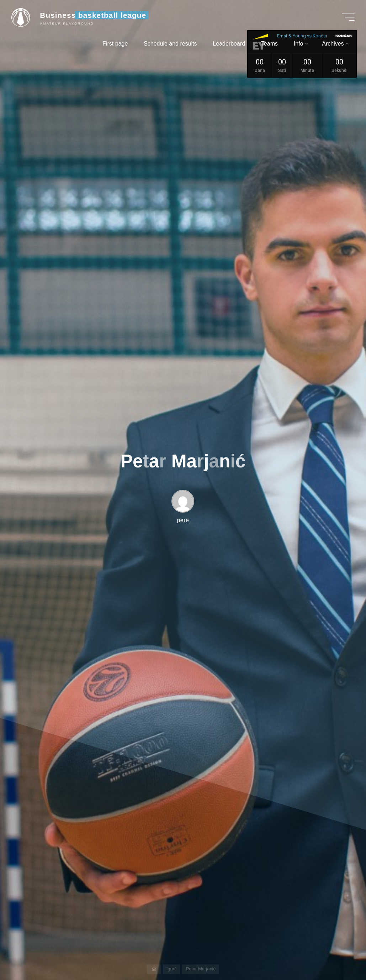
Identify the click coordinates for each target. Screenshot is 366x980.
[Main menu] (348, 17)
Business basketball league (93, 15)
